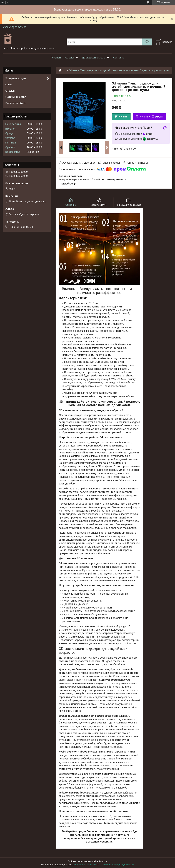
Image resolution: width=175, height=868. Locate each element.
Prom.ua (103, 861)
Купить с (151, 117)
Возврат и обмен (16, 103)
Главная (56, 57)
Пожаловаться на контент (87, 865)
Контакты (119, 57)
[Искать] (147, 42)
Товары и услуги (16, 78)
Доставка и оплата (94, 57)
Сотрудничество (16, 97)
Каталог (69, 57)
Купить (123, 116)
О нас (9, 84)
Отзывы (10, 91)
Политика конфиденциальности (118, 865)
